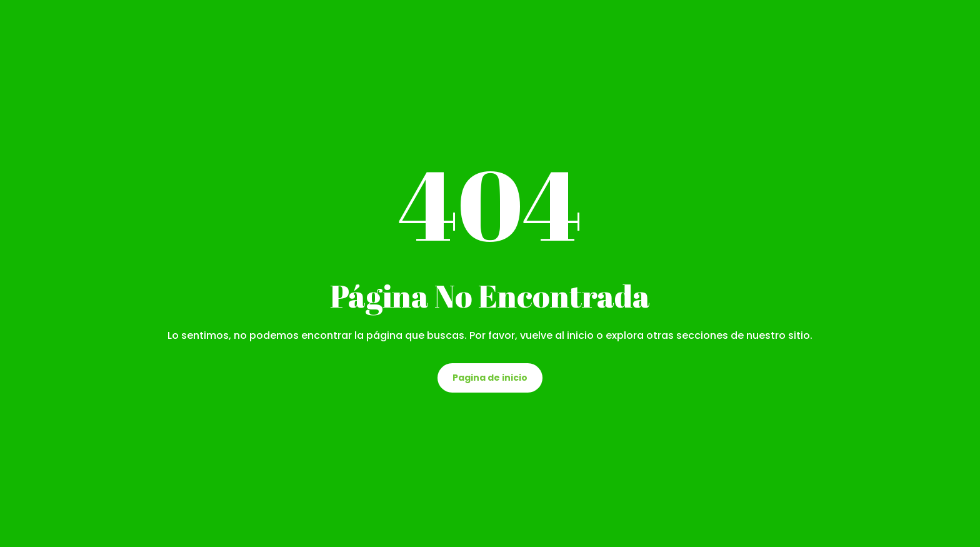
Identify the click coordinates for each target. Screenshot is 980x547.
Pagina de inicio (490, 378)
